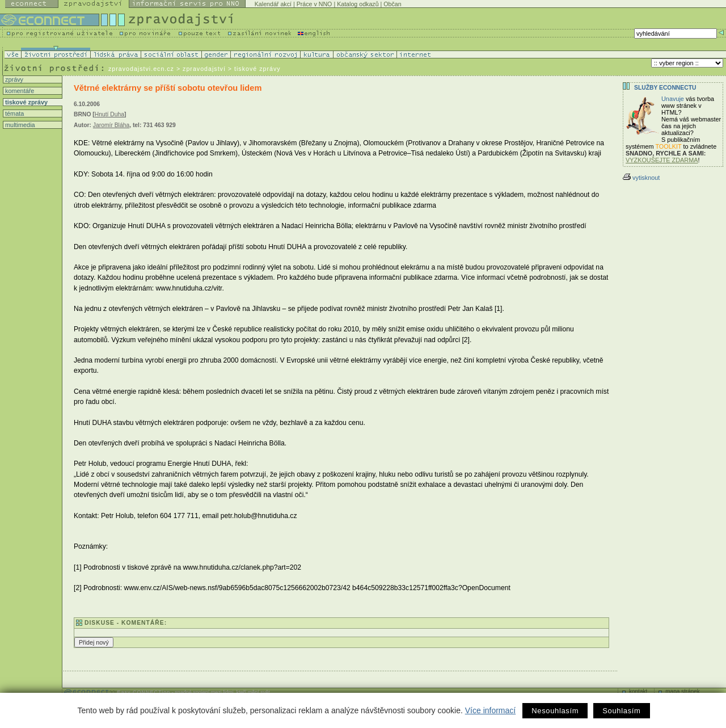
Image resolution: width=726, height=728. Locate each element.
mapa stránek (683, 691)
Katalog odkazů (358, 4)
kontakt (638, 691)
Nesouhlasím (555, 711)
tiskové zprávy (26, 102)
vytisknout (641, 178)
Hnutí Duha (109, 114)
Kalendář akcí (273, 4)
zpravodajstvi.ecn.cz (141, 69)
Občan (392, 4)
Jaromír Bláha (111, 125)
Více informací (490, 710)
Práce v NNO (315, 4)
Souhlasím (621, 711)
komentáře (19, 91)
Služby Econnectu (665, 88)
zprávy (13, 79)
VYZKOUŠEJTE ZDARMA (662, 160)
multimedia (19, 125)
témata (14, 113)
